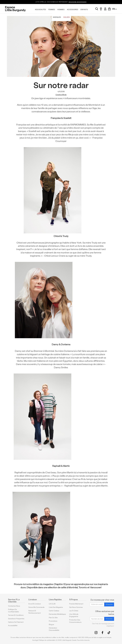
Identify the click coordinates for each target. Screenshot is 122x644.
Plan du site (53, 618)
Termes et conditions (16, 615)
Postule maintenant (76, 604)
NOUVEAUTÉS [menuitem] (40, 10)
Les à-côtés (74, 611)
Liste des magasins (56, 607)
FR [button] (114, 9)
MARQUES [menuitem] (57, 17)
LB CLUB (52, 604)
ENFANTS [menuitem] (84, 10)
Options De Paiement (16, 622)
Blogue (51, 624)
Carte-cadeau (54, 611)
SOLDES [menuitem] (67, 17)
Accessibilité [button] (13, 625)
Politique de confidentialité (13, 610)
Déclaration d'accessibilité (54, 629)
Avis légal (35, 640)
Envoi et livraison (35, 604)
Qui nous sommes (76, 607)
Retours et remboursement (35, 612)
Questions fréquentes (16, 619)
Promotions (53, 621)
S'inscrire (109, 604)
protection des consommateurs (75, 621)
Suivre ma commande (36, 607)
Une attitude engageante (74, 615)
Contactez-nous (14, 606)
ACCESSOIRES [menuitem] (73, 10)
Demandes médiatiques (57, 614)
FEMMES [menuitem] (52, 10)
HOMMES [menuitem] (61, 10)
